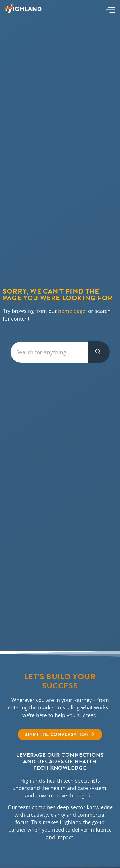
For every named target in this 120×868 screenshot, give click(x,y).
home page (72, 311)
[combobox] (49, 352)
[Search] (99, 352)
